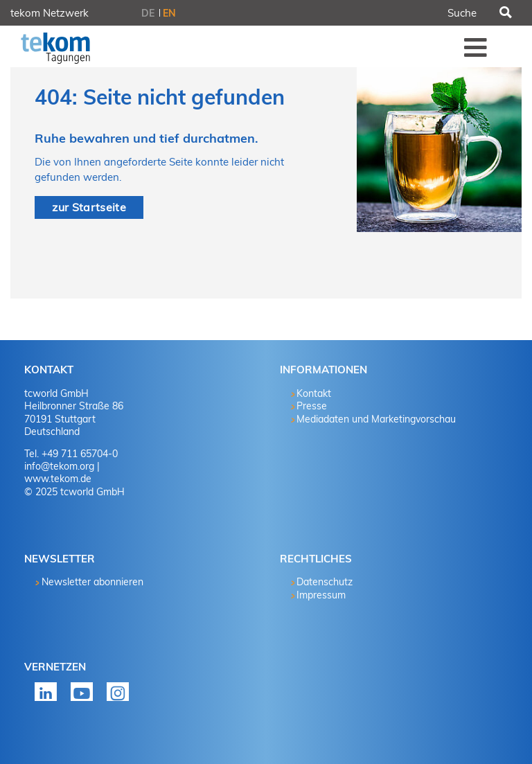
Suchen (504, 13)
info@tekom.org (59, 466)
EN (169, 13)
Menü (476, 47)
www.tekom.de (58, 479)
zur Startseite (89, 207)
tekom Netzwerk (50, 13)
